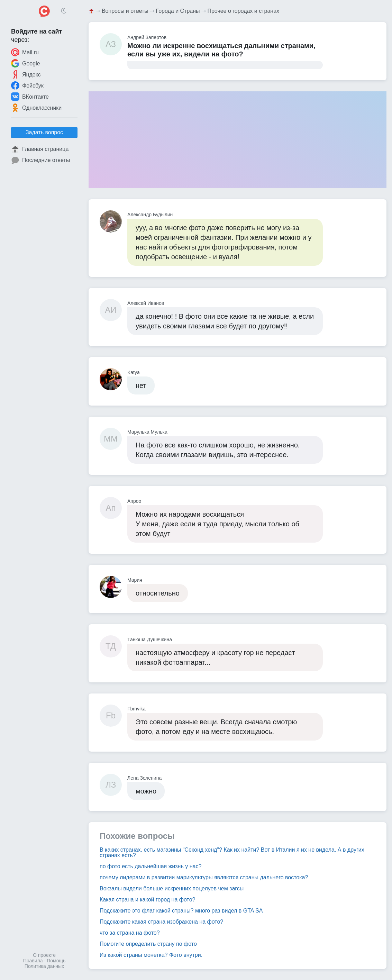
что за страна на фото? (130, 933)
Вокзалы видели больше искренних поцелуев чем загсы (172, 888)
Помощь (56, 961)
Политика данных (44, 966)
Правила (33, 961)
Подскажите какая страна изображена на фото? (161, 922)
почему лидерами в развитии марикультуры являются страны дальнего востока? (204, 877)
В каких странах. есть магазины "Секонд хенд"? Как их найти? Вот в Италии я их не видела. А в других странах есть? (232, 852)
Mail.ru (25, 52)
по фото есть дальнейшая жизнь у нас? (151, 866)
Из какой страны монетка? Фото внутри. (151, 955)
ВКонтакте (30, 97)
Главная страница (40, 149)
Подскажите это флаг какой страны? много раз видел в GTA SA (181, 911)
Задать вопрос (44, 132)
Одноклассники (36, 108)
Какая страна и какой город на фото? (147, 900)
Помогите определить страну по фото (148, 944)
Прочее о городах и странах (243, 11)
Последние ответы (40, 160)
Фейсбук (27, 85)
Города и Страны (178, 11)
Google (26, 63)
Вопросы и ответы (125, 11)
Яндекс (26, 74)
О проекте (44, 955)
